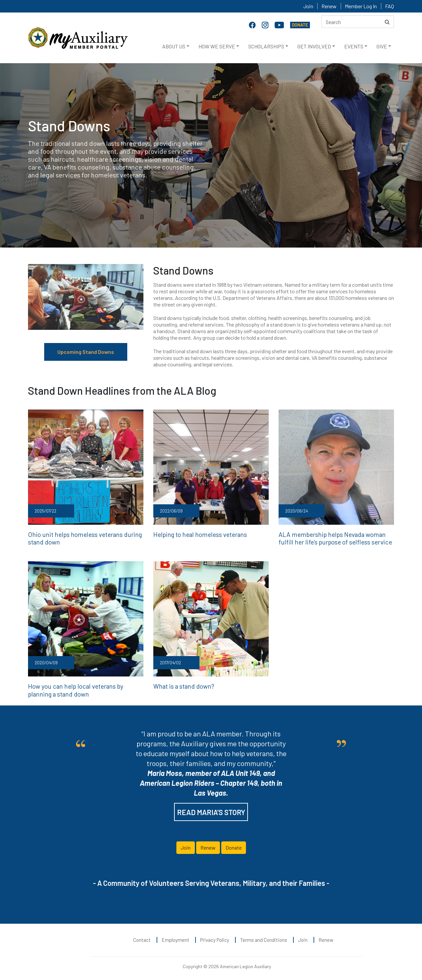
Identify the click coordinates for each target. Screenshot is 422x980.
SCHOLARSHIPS (266, 46)
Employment (175, 937)
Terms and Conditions (264, 937)
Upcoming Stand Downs (86, 352)
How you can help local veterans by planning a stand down (86, 688)
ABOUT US (174, 46)
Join (308, 6)
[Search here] (358, 22)
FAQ (390, 6)
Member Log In (361, 6)
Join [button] (186, 845)
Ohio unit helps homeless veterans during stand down (80, 538)
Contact (142, 937)
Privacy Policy (215, 937)
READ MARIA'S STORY (211, 809)
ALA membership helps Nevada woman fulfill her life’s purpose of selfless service (335, 538)
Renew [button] (208, 845)
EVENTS (354, 46)
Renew (329, 6)
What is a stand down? (182, 684)
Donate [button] (234, 845)
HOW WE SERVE (217, 46)
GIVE (382, 46)
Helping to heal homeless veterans (196, 534)
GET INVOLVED (314, 46)
